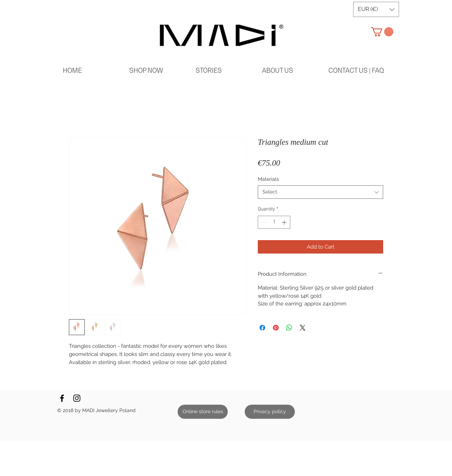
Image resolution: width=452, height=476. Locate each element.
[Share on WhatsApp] (289, 328)
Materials (268, 179)
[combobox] (320, 192)
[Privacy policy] (270, 412)
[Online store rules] (203, 412)
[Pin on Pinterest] (276, 328)
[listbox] (376, 9)
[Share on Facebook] (262, 328)
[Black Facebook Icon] (62, 398)
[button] (376, 9)
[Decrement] (263, 222)
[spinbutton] (274, 222)
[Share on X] (303, 328)
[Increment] (285, 222)
